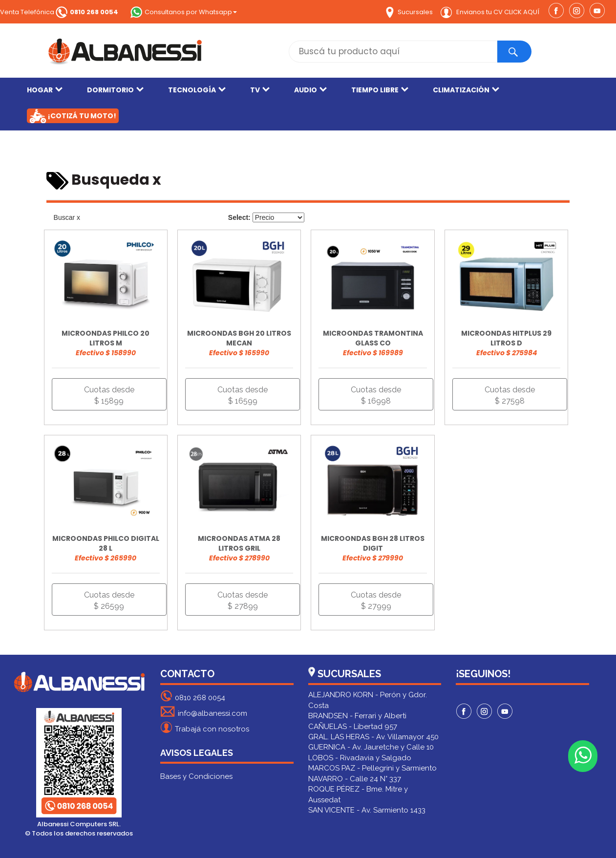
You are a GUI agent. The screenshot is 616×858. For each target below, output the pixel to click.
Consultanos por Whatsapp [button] (184, 12)
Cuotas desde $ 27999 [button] (376, 601)
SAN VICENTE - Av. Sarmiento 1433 (367, 810)
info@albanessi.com (204, 712)
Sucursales (409, 12)
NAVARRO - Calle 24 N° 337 (355, 779)
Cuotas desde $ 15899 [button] (109, 395)
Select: (239, 217)
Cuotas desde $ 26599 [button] (109, 601)
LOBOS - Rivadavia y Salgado (360, 758)
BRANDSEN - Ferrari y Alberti (357, 716)
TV (260, 90)
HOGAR (45, 90)
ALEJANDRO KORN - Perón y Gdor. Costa (368, 700)
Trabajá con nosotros (205, 727)
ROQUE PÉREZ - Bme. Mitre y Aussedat (358, 794)
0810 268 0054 (193, 696)
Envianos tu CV (490, 12)
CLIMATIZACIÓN (466, 90)
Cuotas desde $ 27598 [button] (510, 395)
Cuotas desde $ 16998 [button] (376, 395)
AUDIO (310, 90)
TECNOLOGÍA (197, 90)
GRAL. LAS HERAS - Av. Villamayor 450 (373, 737)
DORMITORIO (115, 90)
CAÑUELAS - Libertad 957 (353, 727)
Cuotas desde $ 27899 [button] (243, 601)
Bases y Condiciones (196, 776)
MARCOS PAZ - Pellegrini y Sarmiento (372, 768)
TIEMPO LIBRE (380, 90)
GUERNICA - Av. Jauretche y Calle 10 (371, 747)
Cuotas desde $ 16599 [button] (243, 395)
